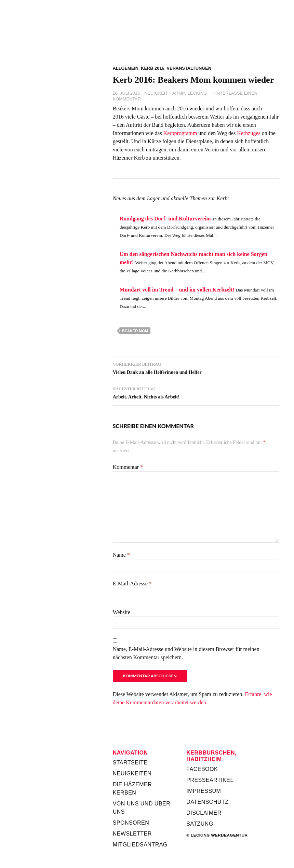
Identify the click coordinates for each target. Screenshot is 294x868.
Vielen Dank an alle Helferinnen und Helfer (196, 368)
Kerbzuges (249, 133)
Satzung (200, 824)
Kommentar (128, 467)
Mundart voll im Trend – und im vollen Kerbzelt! (177, 290)
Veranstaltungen (189, 68)
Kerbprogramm (180, 133)
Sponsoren (131, 823)
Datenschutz (207, 802)
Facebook (202, 769)
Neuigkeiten (132, 774)
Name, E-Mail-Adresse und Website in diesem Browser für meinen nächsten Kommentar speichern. (186, 653)
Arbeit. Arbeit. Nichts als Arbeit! (196, 392)
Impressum (204, 791)
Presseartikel (210, 780)
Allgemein (126, 68)
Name (121, 555)
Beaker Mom (135, 331)
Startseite (130, 763)
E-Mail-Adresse (132, 584)
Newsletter (132, 834)
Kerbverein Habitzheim (196, 41)
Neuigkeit (156, 93)
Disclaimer (204, 813)
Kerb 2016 (152, 68)
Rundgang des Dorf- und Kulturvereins (166, 219)
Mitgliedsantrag (140, 845)
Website (122, 612)
